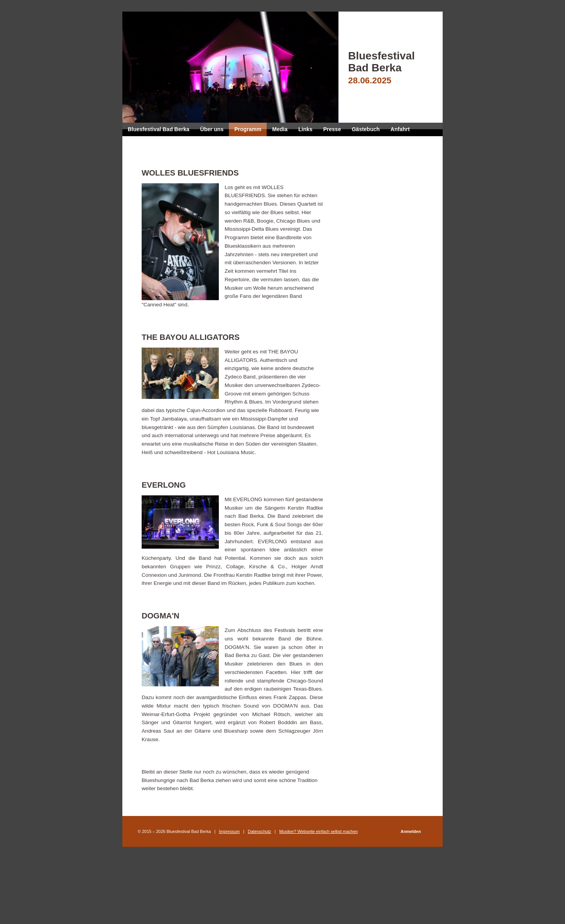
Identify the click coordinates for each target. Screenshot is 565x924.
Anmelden (411, 831)
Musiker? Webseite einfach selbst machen (319, 831)
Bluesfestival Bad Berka (391, 68)
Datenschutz (259, 831)
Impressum (229, 831)
